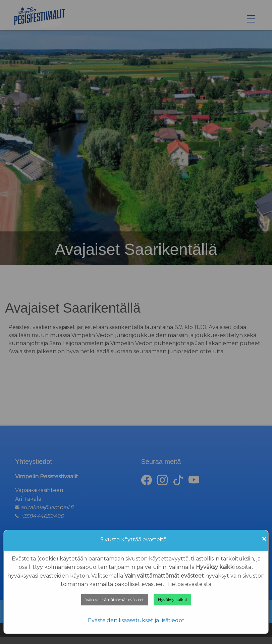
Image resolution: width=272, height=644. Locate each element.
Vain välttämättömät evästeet (115, 600)
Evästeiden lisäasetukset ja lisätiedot (136, 620)
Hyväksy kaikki (172, 600)
